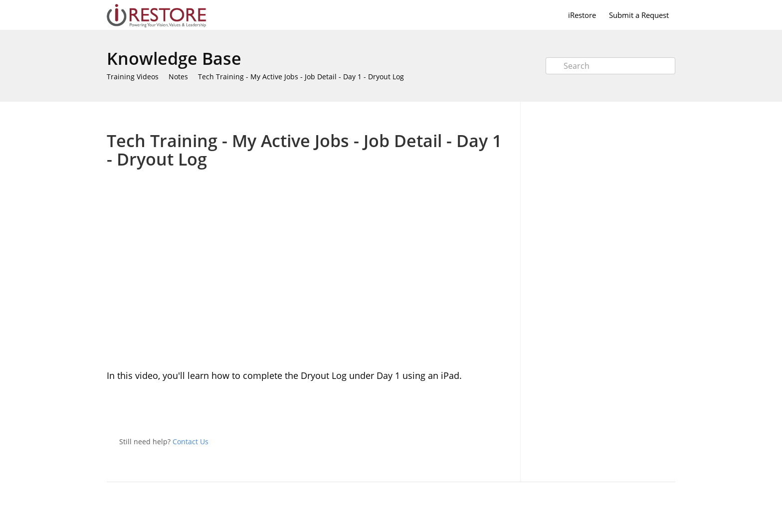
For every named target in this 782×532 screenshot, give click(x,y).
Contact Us (191, 442)
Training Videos (133, 77)
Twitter (483, 410)
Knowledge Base (174, 58)
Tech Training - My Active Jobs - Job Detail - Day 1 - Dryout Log (301, 77)
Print (477, 116)
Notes (178, 77)
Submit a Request (639, 15)
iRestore (582, 15)
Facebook (503, 410)
